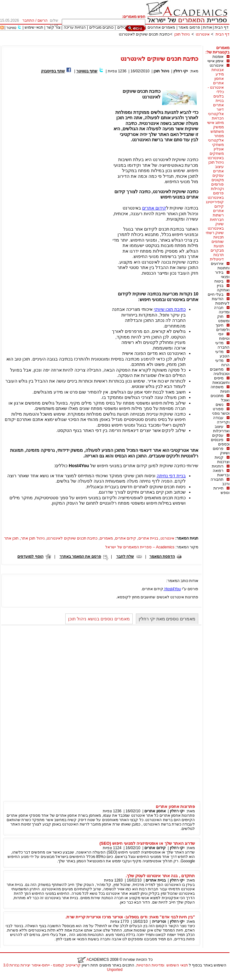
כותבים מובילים (101, 27)
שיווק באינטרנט (216, 226)
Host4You (172, 589)
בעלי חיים (216, 294)
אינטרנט (203, 34)
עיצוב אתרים (218, 169)
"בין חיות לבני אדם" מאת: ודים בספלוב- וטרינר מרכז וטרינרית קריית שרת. (130, 917)
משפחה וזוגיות (220, 389)
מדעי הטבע (222, 354)
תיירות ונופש (221, 490)
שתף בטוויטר (87, 71)
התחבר (28, 20)
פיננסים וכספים (220, 442)
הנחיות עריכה (75, 27)
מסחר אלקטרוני (216, 138)
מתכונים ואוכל (220, 398)
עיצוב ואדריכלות (221, 429)
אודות (208, 27)
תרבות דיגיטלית (217, 257)
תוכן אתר (11, 538)
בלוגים (219, 96)
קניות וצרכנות (222, 460)
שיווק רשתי (215, 233)
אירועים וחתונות (220, 266)
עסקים (218, 435)
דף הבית (222, 27)
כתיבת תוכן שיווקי (170, 309)
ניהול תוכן (182, 34)
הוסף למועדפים (30, 557)
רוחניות (218, 466)
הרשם (43, 20)
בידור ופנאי (222, 275)
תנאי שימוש (34, 27)
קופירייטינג (215, 202)
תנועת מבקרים (217, 248)
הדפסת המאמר (162, 557)
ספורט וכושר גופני (221, 411)
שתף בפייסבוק (53, 71)
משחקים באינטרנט (216, 156)
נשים (220, 405)
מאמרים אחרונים (161, 27)
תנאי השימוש (177, 965)
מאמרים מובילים (130, 27)
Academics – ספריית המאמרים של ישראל (140, 547)
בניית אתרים (218, 103)
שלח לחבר (125, 557)
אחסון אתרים (218, 81)
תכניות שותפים (218, 239)
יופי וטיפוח (224, 336)
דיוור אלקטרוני (216, 112)
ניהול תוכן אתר (33, 538)
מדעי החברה (222, 345)
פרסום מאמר (189, 27)
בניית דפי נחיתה (171, 476)
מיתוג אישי (215, 123)
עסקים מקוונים (218, 178)
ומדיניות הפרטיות (150, 965)
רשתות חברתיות (217, 217)
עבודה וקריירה (221, 420)
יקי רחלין (181, 71)
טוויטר (11, 28)
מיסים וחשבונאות (221, 380)
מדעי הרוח (222, 363)
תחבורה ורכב (220, 482)
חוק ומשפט (223, 319)
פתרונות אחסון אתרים (175, 806)
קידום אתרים (218, 209)
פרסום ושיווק (221, 451)
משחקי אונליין (218, 147)
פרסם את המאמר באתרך (80, 557)
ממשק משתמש (217, 129)
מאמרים (106, 538)
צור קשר (53, 27)
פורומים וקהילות (217, 187)
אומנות (218, 57)
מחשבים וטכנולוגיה (220, 372)
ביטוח (219, 281)
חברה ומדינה (222, 310)
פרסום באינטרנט (216, 195)
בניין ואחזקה (223, 288)
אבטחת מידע (218, 72)
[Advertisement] (115, 43)
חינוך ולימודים (223, 328)
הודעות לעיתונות (221, 301)
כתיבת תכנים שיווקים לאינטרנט (144, 34)
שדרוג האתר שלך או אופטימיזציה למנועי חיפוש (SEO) (147, 843)
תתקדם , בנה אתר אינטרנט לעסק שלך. (160, 876)
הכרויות (218, 118)
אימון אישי (215, 61)
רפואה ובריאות (221, 473)
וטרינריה (159, 921)
